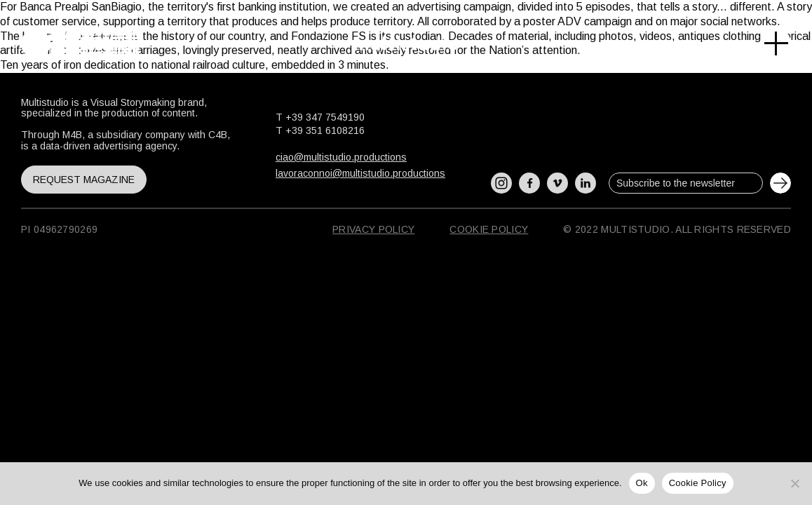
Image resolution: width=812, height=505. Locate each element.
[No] (794, 483)
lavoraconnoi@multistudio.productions (360, 173)
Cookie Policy (489, 229)
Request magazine (84, 180)
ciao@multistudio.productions (341, 157)
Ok (642, 483)
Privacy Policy (373, 229)
